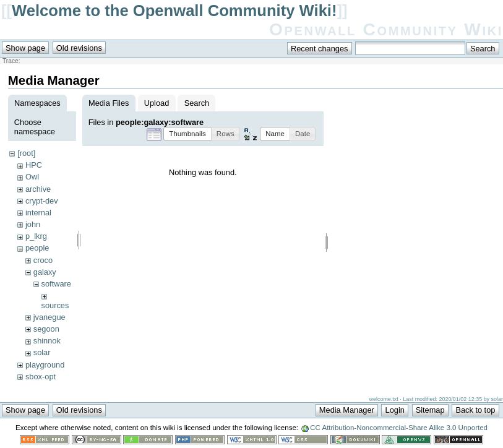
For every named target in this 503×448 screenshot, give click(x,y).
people (37, 248)
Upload (157, 103)
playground (45, 365)
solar (42, 352)
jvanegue (49, 317)
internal (38, 213)
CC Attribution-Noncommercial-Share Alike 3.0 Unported (399, 429)
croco (43, 260)
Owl (32, 177)
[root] (26, 153)
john (33, 224)
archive (38, 189)
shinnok (47, 341)
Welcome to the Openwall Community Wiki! (174, 11)
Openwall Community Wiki (386, 29)
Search (197, 103)
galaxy (45, 272)
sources (55, 305)
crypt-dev (42, 201)
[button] (187, 134)
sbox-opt (41, 377)
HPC (34, 165)
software (56, 284)
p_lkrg (36, 236)
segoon (46, 329)
